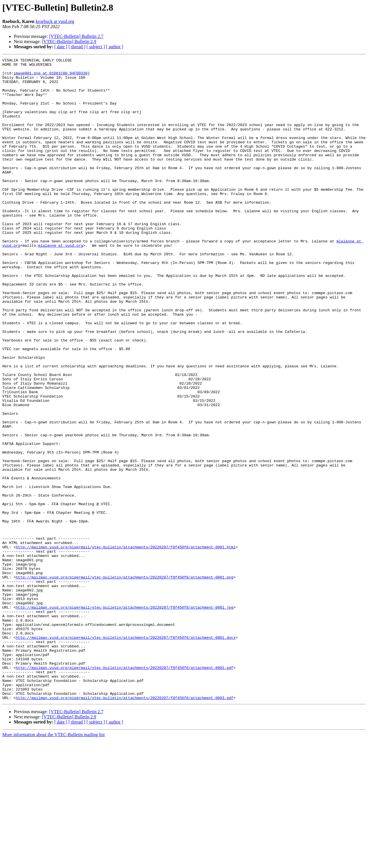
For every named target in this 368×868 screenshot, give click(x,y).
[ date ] (61, 47)
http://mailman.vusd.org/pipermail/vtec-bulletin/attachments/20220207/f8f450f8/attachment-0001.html (126, 645)
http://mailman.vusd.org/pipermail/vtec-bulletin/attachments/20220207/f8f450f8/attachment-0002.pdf (125, 790)
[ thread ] (77, 47)
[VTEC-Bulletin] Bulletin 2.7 (76, 36)
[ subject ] (96, 47)
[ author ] (115, 47)
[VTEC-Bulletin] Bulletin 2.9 (69, 42)
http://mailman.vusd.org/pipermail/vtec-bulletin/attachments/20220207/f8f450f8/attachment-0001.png (125, 681)
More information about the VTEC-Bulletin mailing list (53, 863)
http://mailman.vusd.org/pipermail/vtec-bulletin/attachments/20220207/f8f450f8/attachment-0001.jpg (125, 717)
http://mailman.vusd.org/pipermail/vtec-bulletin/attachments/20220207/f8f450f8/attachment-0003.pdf (125, 826)
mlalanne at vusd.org (61, 283)
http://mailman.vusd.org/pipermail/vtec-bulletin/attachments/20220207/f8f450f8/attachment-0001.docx (126, 754)
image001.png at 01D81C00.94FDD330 (50, 76)
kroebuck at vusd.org (55, 21)
